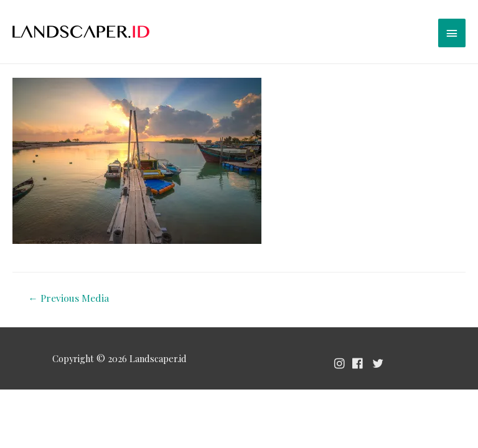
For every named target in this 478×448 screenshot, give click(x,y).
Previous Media (68, 298)
